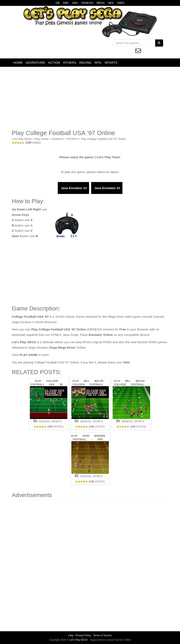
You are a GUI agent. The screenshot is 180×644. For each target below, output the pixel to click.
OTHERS (70, 63)
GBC (66, 3)
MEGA (101, 3)
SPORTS (111, 63)
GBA (75, 3)
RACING (85, 63)
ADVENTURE (36, 63)
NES (111, 3)
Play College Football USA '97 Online (103, 139)
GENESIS (87, 3)
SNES (121, 3)
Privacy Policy (83, 635)
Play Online (42, 139)
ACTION (54, 63)
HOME (18, 63)
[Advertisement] (90, 98)
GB (58, 3)
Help (71, 635)
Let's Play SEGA (22, 139)
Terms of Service (102, 635)
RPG (98, 63)
